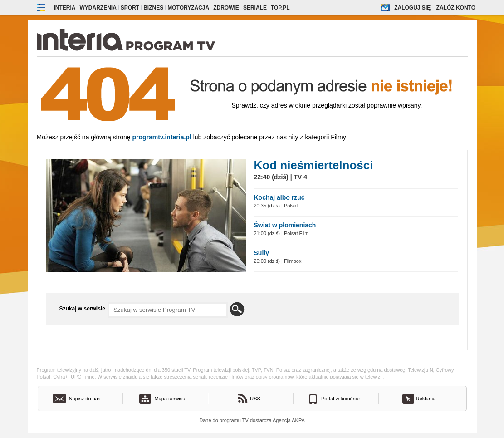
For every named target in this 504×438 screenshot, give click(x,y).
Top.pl (280, 8)
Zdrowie (226, 8)
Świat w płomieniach (285, 225)
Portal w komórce (340, 399)
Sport (130, 8)
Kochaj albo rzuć (279, 197)
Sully (262, 253)
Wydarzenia (98, 8)
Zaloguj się (412, 8)
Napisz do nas (85, 399)
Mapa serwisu (170, 399)
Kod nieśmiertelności (314, 165)
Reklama (426, 399)
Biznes (153, 8)
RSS (255, 399)
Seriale (255, 8)
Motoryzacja (188, 8)
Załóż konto (456, 8)
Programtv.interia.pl (161, 137)
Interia (65, 8)
